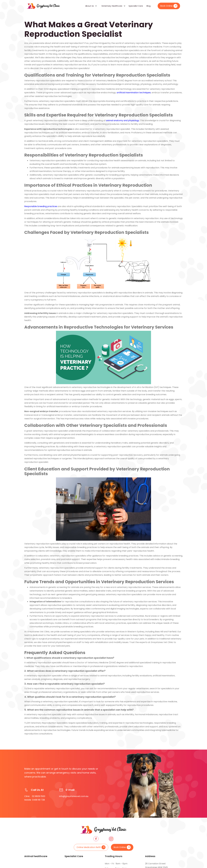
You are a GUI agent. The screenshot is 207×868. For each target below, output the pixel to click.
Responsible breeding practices (41, 206)
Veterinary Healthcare (112, 6)
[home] (43, 6)
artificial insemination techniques (134, 93)
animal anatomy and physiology (123, 120)
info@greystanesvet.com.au (74, 796)
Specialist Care (136, 6)
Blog (149, 6)
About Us (90, 6)
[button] (90, 6)
